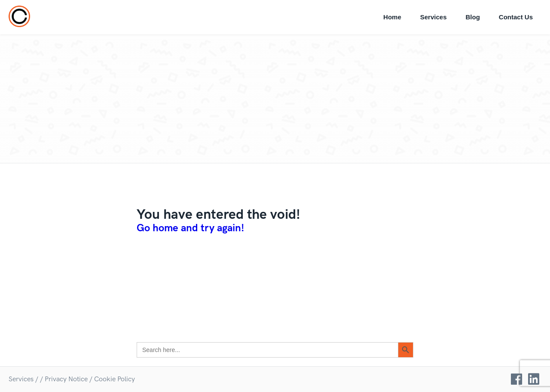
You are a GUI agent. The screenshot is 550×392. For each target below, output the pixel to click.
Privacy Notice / (69, 379)
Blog (472, 17)
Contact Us (516, 17)
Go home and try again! (190, 228)
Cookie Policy (115, 379)
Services (434, 17)
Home (392, 17)
